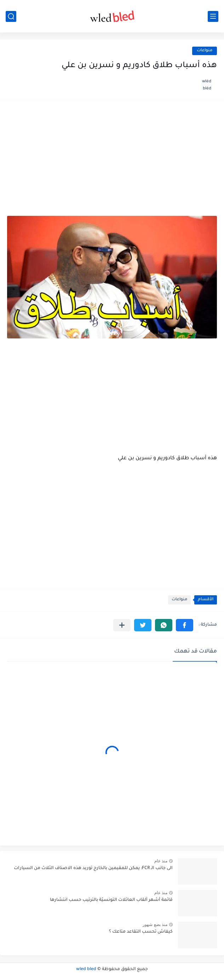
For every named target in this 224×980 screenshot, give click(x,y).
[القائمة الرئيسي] (213, 16)
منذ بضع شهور (155, 925)
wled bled (86, 969)
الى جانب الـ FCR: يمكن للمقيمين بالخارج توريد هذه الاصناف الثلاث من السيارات (93, 868)
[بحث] (11, 16)
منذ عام (161, 861)
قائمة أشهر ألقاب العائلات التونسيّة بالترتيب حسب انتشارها (111, 900)
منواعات (205, 51)
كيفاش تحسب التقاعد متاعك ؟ (141, 932)
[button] (185, 625)
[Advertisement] (112, 161)
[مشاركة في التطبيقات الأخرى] (122, 625)
